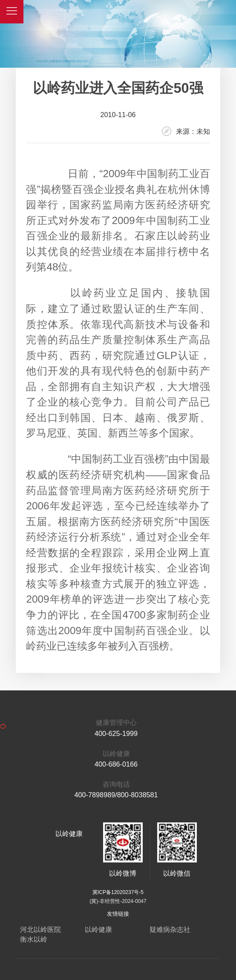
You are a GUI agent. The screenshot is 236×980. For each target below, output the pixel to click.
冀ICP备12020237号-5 (118, 892)
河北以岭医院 (40, 929)
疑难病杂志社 (170, 929)
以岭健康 (98, 929)
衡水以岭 (34, 939)
